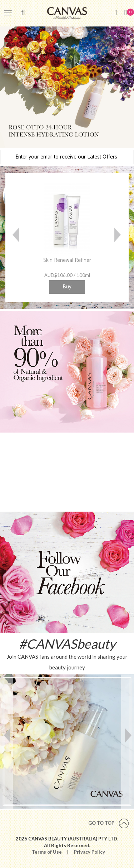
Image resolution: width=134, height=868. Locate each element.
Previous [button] (16, 237)
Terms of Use (47, 852)
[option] (67, 87)
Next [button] (118, 237)
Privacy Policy (90, 852)
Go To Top (108, 823)
